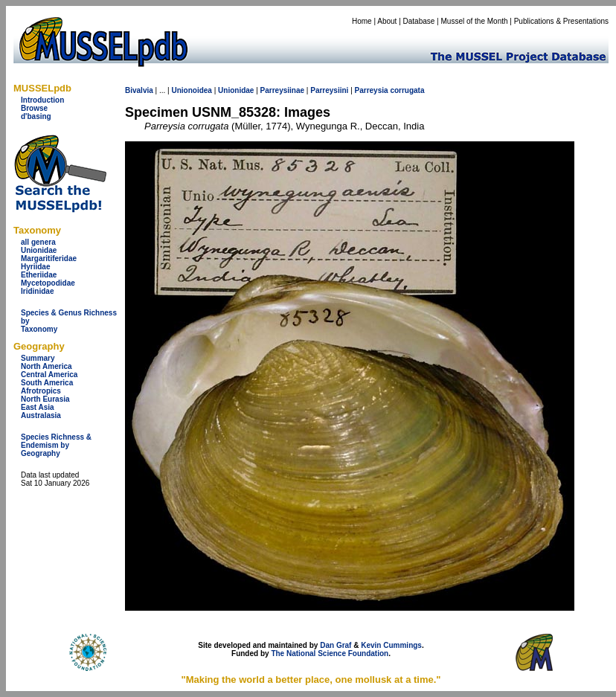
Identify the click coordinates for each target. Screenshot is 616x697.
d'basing (36, 116)
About (387, 21)
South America (47, 383)
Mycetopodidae (48, 283)
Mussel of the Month (475, 21)
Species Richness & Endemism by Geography (56, 445)
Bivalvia (139, 90)
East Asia (38, 407)
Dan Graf (336, 645)
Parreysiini (329, 90)
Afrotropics (41, 391)
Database (419, 21)
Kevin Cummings (391, 645)
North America (46, 366)
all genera (38, 242)
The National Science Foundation (330, 653)
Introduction (42, 100)
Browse (34, 108)
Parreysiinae (283, 90)
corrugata (407, 90)
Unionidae (39, 250)
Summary (38, 358)
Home (362, 21)
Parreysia (372, 90)
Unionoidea (191, 90)
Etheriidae (39, 275)
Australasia (41, 415)
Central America (49, 375)
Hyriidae (35, 267)
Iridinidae (37, 291)
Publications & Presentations (561, 21)
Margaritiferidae (49, 258)
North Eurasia (45, 399)
